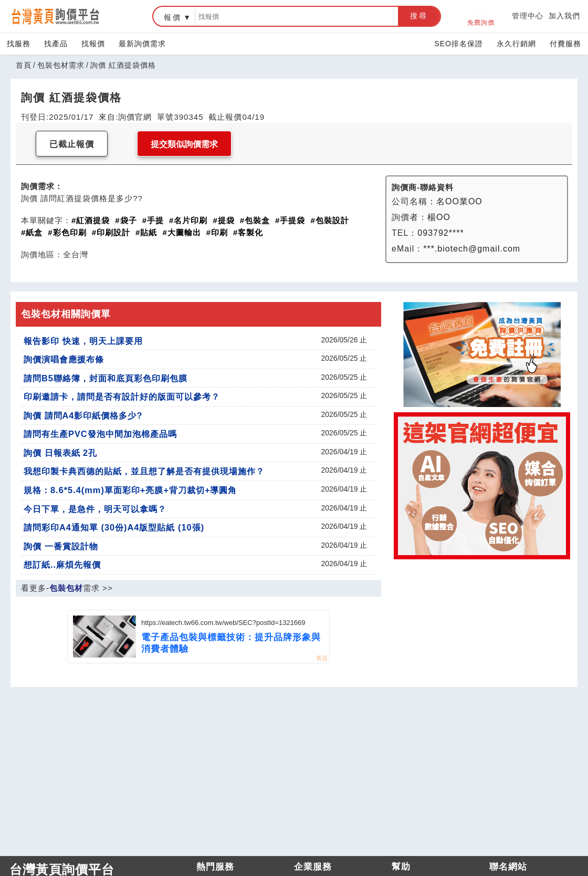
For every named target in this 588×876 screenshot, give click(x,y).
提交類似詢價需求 (184, 144)
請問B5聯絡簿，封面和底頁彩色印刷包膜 (106, 378)
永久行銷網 (516, 44)
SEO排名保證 (459, 44)
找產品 (56, 44)
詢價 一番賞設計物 (61, 546)
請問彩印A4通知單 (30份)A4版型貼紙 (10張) (114, 527)
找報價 (93, 44)
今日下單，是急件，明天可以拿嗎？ (95, 509)
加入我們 (564, 16)
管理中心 (528, 16)
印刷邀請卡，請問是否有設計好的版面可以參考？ (122, 397)
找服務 (19, 44)
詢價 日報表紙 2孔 (60, 453)
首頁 (24, 65)
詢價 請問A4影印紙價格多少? (83, 415)
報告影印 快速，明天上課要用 (83, 341)
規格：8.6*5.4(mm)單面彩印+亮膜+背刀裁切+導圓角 (130, 490)
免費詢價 (481, 17)
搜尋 (419, 16)
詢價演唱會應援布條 (64, 359)
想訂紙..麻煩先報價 (62, 565)
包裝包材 (66, 588)
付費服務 (565, 44)
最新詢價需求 (142, 44)
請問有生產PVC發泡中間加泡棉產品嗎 (100, 434)
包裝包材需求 (61, 65)
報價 (173, 17)
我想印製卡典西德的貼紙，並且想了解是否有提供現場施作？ (144, 471)
